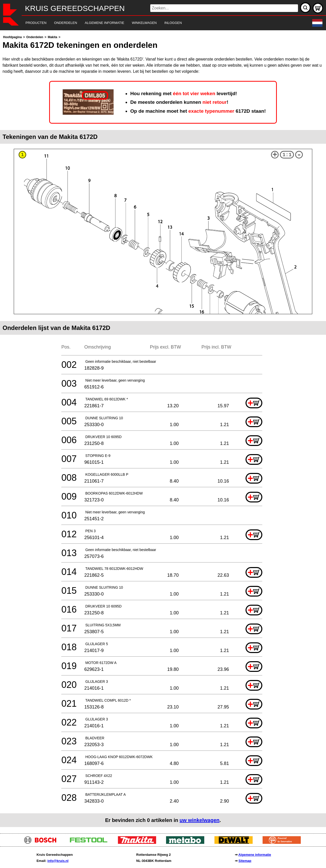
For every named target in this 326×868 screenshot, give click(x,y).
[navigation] (156, 23)
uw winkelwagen (200, 820)
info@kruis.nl (58, 861)
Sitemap (245, 861)
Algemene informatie (255, 855)
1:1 (287, 155)
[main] (163, 431)
